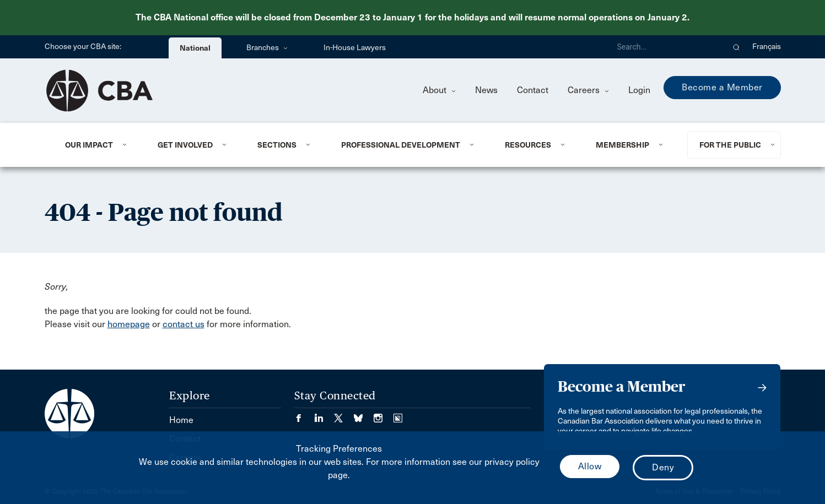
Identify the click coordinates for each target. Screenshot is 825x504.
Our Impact (89, 145)
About (439, 90)
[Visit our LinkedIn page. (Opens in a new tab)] (324, 414)
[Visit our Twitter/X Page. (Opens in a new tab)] (344, 414)
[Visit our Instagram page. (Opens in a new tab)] (384, 414)
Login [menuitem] (639, 90)
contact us (184, 324)
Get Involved (185, 145)
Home (181, 420)
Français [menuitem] (767, 47)
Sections (277, 145)
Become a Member (722, 87)
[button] (737, 47)
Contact (533, 90)
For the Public (730, 145)
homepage (129, 324)
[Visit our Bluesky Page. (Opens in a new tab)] (364, 414)
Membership (622, 145)
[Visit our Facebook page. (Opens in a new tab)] (304, 414)
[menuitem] (98, 145)
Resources (528, 145)
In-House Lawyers (355, 48)
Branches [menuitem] (267, 48)
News (486, 90)
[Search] (666, 47)
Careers (588, 90)
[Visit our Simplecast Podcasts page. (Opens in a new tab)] (398, 414)
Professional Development (401, 145)
